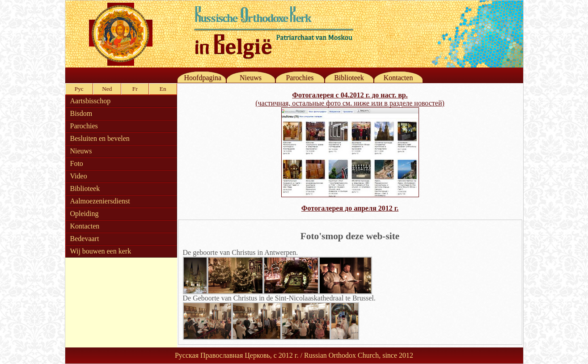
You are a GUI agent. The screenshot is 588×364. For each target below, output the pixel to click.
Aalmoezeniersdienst (100, 201)
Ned (107, 89)
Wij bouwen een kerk (101, 251)
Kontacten (398, 78)
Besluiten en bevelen (100, 138)
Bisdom (81, 113)
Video (79, 176)
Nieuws (251, 78)
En (163, 89)
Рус (79, 89)
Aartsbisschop (91, 101)
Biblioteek (349, 78)
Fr (135, 89)
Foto (77, 163)
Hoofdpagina (203, 78)
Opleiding (85, 214)
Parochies (300, 78)
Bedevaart (85, 239)
